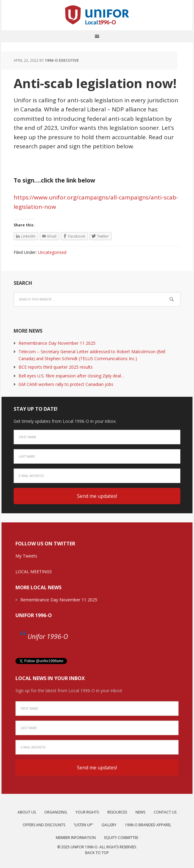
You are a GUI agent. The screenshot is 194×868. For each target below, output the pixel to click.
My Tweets (26, 556)
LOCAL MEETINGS (34, 572)
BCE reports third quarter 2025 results (56, 367)
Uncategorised (52, 252)
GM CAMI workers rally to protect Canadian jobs (66, 384)
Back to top (97, 853)
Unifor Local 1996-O (97, 15)
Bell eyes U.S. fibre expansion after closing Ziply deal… (71, 376)
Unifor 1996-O (34, 615)
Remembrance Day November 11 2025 (57, 343)
